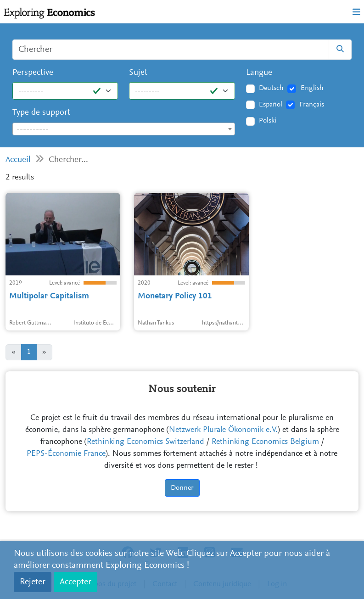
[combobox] (124, 129)
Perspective (33, 73)
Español (271, 105)
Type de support (41, 113)
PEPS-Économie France (66, 454)
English (312, 88)
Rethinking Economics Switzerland (146, 442)
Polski (268, 121)
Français (312, 105)
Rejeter (33, 582)
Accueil (18, 160)
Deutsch (271, 88)
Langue (259, 73)
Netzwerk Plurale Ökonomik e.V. (223, 430)
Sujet (138, 73)
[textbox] (124, 129)
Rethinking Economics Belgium (265, 442)
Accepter (76, 582)
